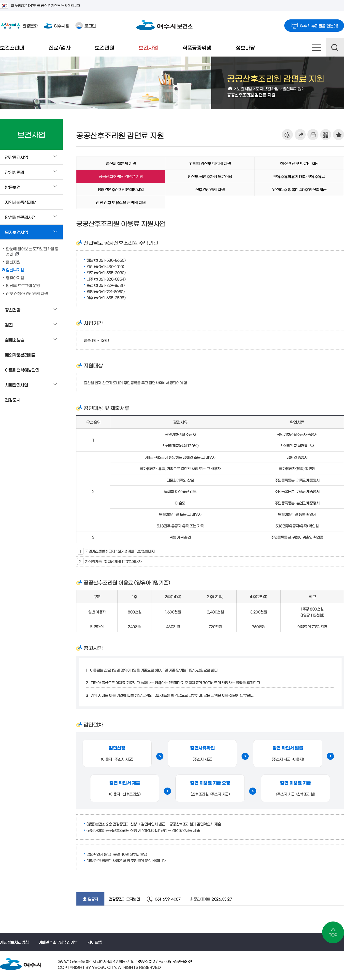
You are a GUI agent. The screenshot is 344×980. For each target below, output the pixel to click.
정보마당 (245, 47)
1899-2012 (145, 961)
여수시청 (57, 25)
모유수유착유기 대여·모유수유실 (299, 176)
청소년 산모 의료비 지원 (299, 163)
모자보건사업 (267, 88)
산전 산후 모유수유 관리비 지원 (121, 202)
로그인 (86, 25)
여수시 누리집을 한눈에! (314, 24)
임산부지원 (292, 88)
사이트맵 (317, 47)
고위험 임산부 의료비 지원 (210, 163)
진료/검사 (60, 47)
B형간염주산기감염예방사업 (121, 189)
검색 (335, 47)
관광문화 (19, 26)
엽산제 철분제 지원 (121, 163)
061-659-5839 (179, 961)
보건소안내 (12, 47)
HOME (230, 88)
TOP (333, 932)
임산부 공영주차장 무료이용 (210, 176)
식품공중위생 (197, 47)
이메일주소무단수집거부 (58, 942)
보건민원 (104, 47)
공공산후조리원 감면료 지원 (251, 95)
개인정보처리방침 (14, 942)
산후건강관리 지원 (210, 189)
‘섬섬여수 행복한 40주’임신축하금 (299, 189)
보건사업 (148, 47)
